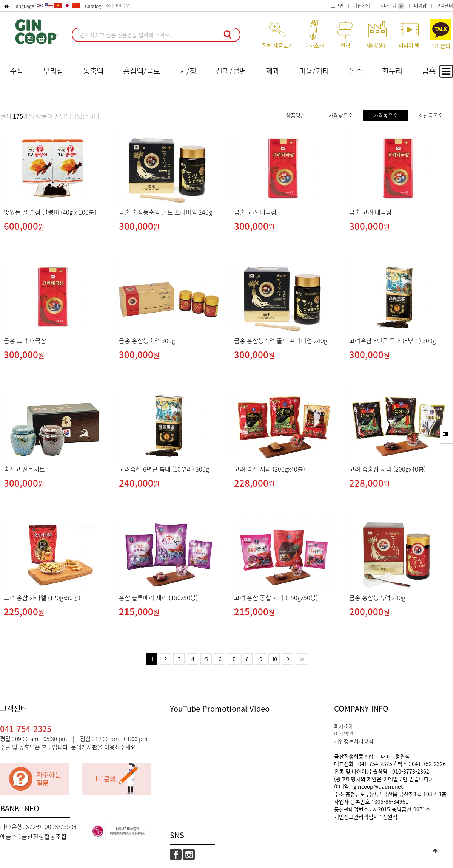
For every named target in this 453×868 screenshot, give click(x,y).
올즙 (356, 71)
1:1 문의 (441, 34)
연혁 (345, 34)
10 (274, 659)
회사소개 (314, 34)
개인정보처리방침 (354, 741)
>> (301, 659)
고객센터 (445, 6)
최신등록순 (431, 115)
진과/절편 (231, 71)
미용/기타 (314, 71)
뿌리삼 (53, 71)
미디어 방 (409, 34)
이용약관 (344, 733)
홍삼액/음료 (142, 71)
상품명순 (296, 115)
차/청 (188, 71)
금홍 (429, 71)
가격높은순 (386, 115)
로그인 (337, 6)
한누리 (392, 71)
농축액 (93, 71)
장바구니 (392, 6)
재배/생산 (377, 34)
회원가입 (362, 6)
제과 (273, 71)
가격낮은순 (341, 115)
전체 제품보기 (277, 34)
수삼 (17, 71)
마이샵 (420, 6)
